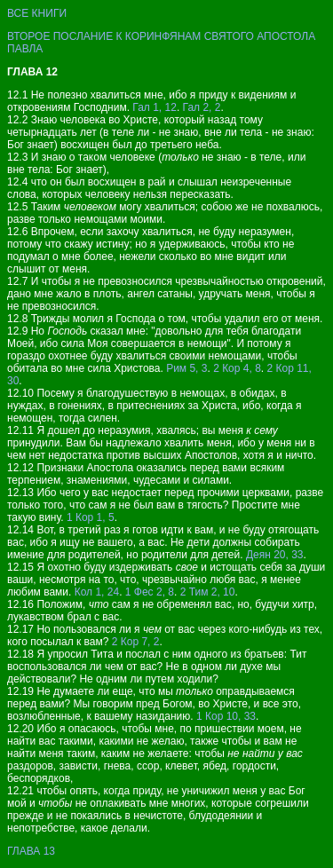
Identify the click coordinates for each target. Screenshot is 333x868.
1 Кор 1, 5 (91, 517)
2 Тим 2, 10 (208, 592)
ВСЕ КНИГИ (37, 13)
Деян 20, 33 (275, 555)
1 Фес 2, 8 (150, 592)
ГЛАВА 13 (31, 851)
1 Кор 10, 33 (226, 716)
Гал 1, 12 (155, 107)
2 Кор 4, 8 (237, 368)
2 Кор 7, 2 (136, 642)
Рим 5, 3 (186, 368)
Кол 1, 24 (97, 592)
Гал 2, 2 (202, 107)
